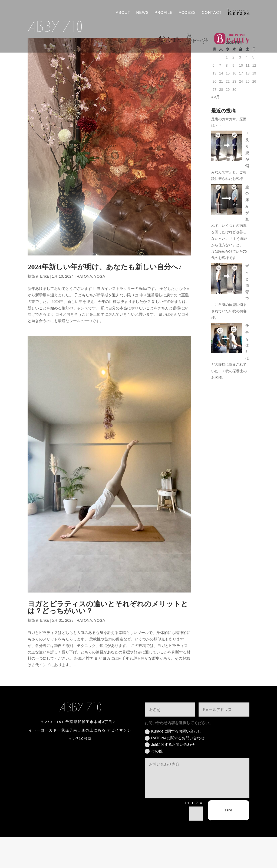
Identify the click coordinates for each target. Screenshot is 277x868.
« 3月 (215, 127)
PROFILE (164, 12)
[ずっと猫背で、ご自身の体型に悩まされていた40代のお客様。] (227, 310)
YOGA (100, 307)
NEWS (142, 12)
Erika (44, 307)
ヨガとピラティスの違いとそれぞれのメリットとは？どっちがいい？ (108, 638)
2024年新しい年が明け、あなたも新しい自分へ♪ (105, 298)
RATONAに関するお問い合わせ (175, 769)
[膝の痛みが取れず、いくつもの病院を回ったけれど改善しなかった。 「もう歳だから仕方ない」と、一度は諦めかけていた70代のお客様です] (227, 231)
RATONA (84, 307)
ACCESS (187, 12)
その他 (154, 782)
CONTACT (212, 12)
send (229, 841)
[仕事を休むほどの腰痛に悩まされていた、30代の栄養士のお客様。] (227, 370)
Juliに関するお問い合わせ (170, 775)
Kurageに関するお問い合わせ (173, 762)
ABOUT (123, 12)
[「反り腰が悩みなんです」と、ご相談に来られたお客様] (227, 178)
